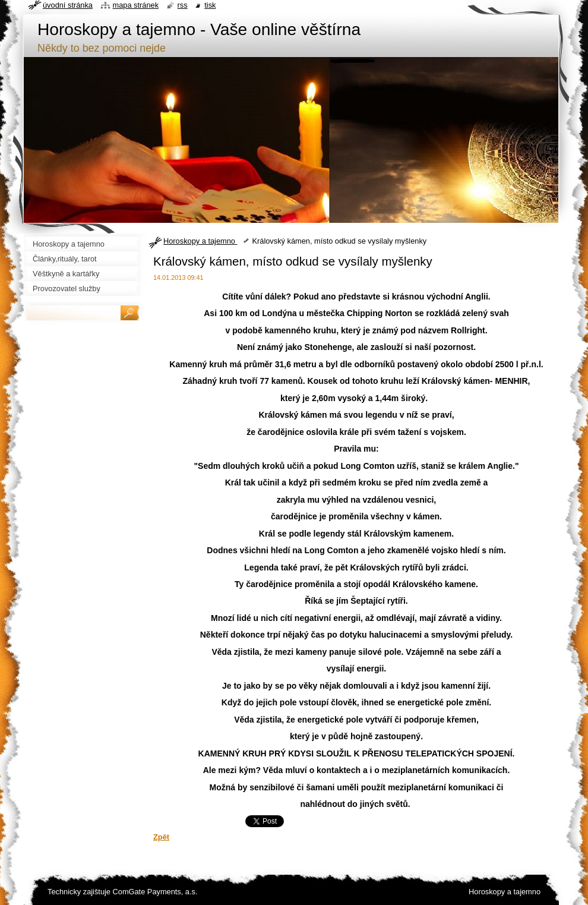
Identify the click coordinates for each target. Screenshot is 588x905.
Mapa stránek (136, 5)
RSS (183, 5)
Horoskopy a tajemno (200, 241)
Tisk (210, 5)
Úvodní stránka (68, 5)
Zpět (161, 837)
